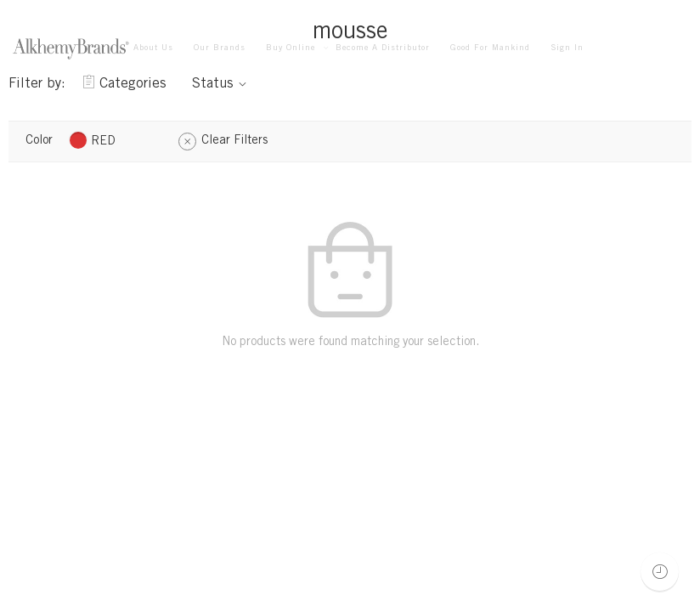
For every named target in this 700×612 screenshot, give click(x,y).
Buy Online (291, 49)
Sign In (567, 48)
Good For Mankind (490, 48)
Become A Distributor (383, 48)
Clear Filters (234, 141)
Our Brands (220, 48)
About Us (153, 48)
